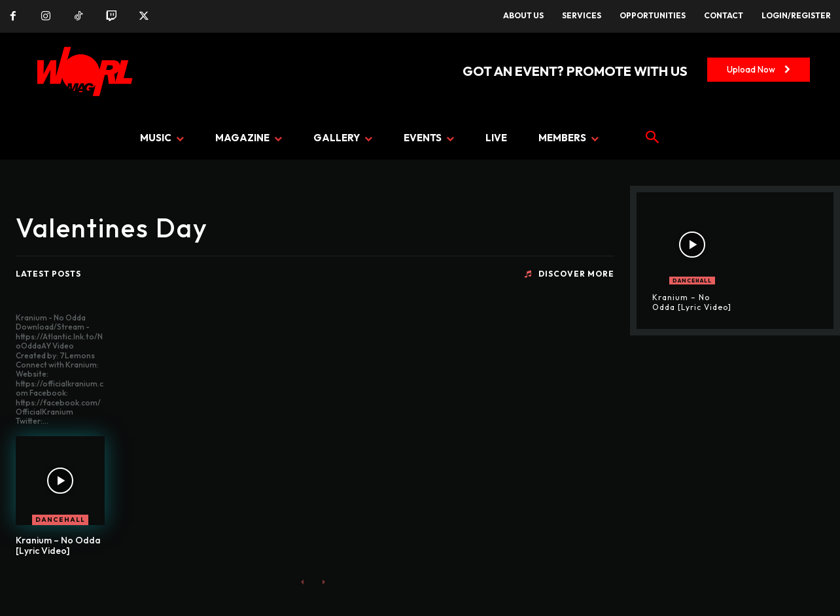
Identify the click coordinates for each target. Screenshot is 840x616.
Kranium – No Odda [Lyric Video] (58, 546)
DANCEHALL (60, 520)
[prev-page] (303, 582)
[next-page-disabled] (324, 582)
